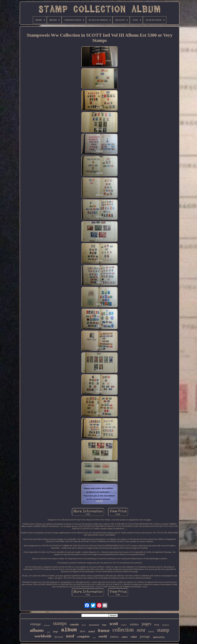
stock (49, 632)
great (84, 625)
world (103, 636)
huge (104, 625)
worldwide (43, 636)
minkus (134, 624)
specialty (159, 637)
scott (114, 624)
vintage (35, 624)
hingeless (166, 625)
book (157, 625)
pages (146, 624)
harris (151, 632)
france (104, 631)
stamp (163, 630)
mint (141, 630)
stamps (60, 623)
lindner (124, 625)
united (92, 631)
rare (94, 638)
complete (83, 636)
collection (123, 630)
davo (83, 631)
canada (74, 624)
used (70, 636)
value (134, 637)
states (125, 637)
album (69, 630)
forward (59, 637)
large (56, 632)
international (94, 625)
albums (37, 630)
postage (145, 636)
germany (47, 625)
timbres (114, 637)
